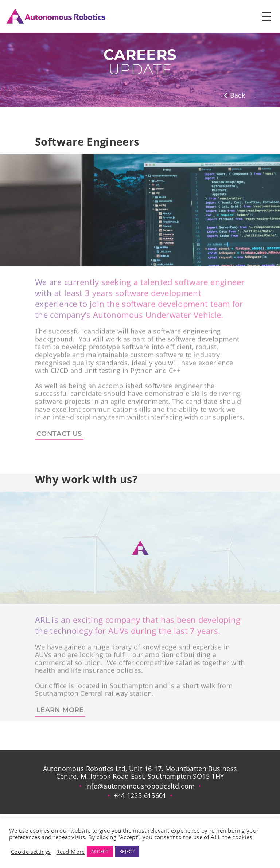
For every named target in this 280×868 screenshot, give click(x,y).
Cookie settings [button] (31, 852)
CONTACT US (59, 437)
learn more (60, 714)
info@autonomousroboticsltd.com (140, 786)
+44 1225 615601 (140, 795)
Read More (70, 852)
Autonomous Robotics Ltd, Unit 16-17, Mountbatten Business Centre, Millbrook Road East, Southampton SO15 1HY (140, 773)
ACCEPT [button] (100, 851)
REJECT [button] (127, 851)
